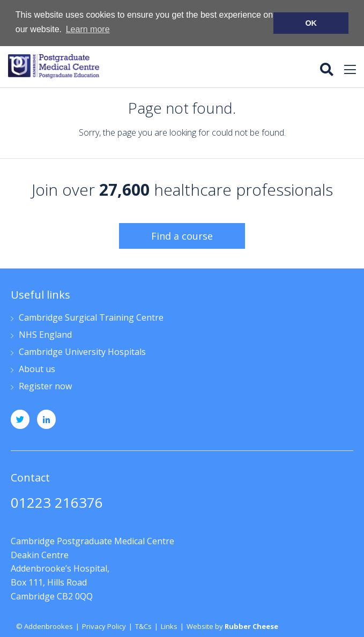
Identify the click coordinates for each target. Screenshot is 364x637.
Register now (45, 386)
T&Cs (143, 626)
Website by (232, 626)
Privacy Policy (104, 626)
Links (169, 626)
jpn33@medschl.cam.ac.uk (65, 521)
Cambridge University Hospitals (82, 352)
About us (37, 369)
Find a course (182, 235)
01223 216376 (57, 503)
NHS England (45, 335)
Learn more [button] (88, 29)
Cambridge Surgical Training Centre (91, 318)
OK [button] (311, 23)
